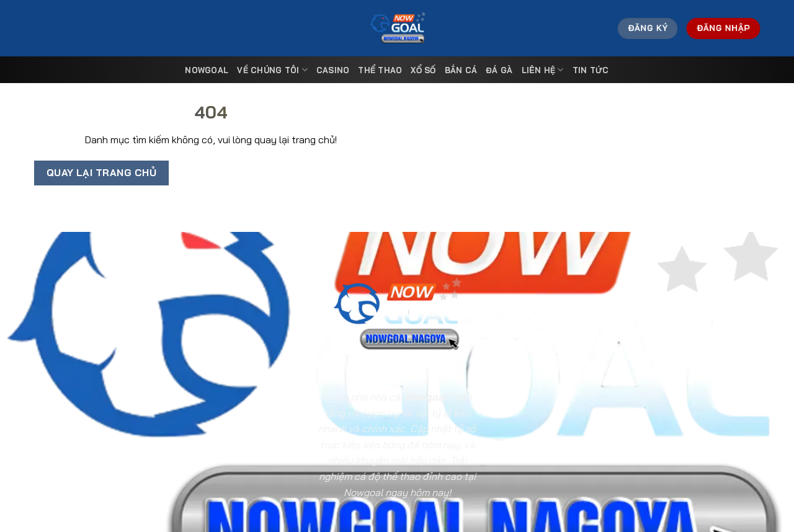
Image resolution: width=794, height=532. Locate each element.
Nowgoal (207, 70)
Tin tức (591, 70)
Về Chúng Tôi (272, 70)
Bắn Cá (461, 70)
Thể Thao (380, 70)
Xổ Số (423, 70)
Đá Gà (499, 70)
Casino (333, 70)
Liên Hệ (543, 70)
